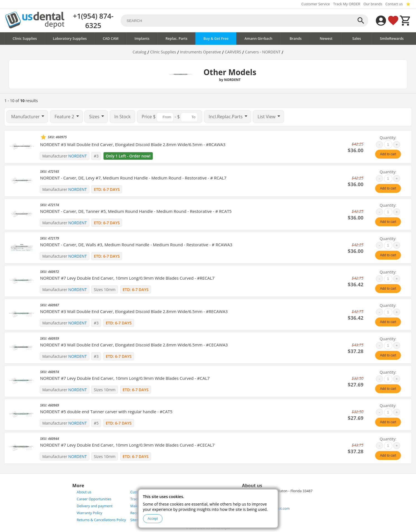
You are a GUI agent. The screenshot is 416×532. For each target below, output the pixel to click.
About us (84, 492)
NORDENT (77, 156)
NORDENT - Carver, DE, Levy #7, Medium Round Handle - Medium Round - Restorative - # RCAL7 (133, 178)
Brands (296, 39)
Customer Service (316, 4)
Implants (142, 39)
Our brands (373, 4)
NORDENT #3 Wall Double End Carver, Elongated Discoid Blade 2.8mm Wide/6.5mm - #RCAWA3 (133, 144)
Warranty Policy (90, 513)
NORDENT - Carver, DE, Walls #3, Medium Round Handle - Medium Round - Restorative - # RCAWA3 (136, 245)
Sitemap (137, 520)
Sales (357, 39)
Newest (326, 39)
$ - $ (170, 117)
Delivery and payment (95, 506)
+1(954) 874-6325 (93, 21)
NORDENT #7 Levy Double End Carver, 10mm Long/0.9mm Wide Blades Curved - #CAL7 (125, 378)
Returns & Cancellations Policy (101, 520)
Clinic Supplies (25, 39)
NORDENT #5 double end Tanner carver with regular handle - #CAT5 (106, 412)
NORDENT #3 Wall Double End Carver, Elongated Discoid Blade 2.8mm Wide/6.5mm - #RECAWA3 (134, 311)
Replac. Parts (177, 39)
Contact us (394, 4)
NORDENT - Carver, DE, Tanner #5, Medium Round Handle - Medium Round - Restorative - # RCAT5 (136, 211)
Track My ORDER (347, 4)
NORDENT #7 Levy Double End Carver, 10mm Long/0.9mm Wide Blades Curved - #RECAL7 (127, 278)
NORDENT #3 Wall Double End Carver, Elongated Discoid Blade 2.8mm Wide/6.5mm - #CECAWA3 (134, 345)
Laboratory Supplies (70, 39)
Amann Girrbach (259, 39)
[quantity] (388, 144)
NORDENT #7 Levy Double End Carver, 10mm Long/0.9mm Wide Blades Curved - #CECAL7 (127, 445)
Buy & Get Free (216, 39)
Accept (153, 519)
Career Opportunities (94, 499)
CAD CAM (111, 39)
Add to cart (388, 154)
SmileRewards (392, 39)
